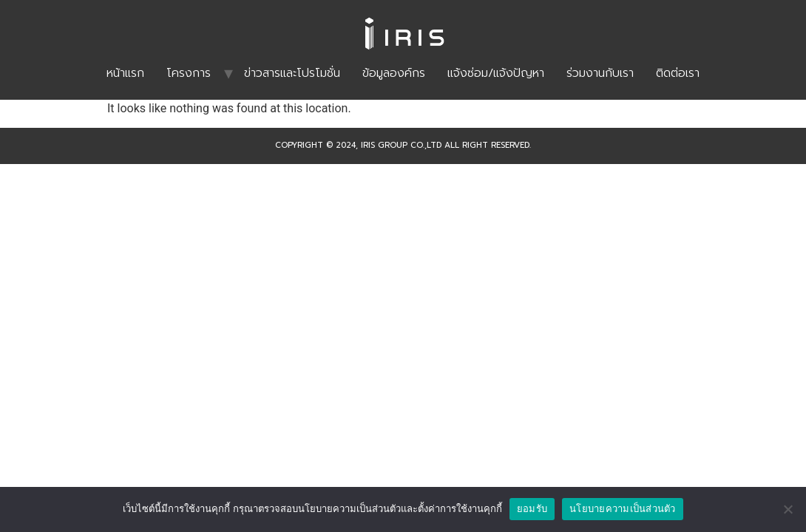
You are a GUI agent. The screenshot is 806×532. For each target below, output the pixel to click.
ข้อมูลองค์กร (394, 73)
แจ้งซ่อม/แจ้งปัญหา (496, 73)
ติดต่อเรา (678, 73)
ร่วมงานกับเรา (600, 73)
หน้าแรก (125, 73)
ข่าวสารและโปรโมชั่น (292, 73)
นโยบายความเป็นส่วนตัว (623, 509)
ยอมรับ (532, 509)
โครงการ (189, 73)
